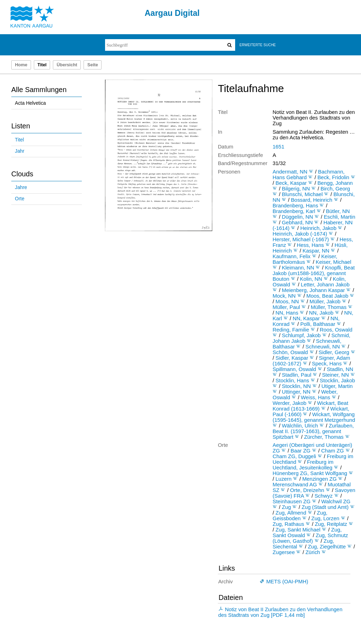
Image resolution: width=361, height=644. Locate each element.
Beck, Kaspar (291, 183)
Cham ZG (332, 451)
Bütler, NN (338, 211)
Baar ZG (300, 451)
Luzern (284, 479)
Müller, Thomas (328, 307)
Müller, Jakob (325, 302)
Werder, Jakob (289, 403)
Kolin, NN (311, 279)
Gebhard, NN (298, 223)
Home (21, 65)
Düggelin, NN (298, 217)
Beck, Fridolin (333, 177)
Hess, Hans (310, 245)
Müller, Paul (286, 307)
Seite (93, 65)
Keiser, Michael (333, 262)
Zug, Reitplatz (331, 524)
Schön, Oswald (290, 352)
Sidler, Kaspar (292, 358)
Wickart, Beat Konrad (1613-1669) (310, 406)
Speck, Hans (327, 364)
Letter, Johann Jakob (325, 285)
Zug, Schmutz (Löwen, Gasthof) (310, 538)
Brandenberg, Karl (294, 211)
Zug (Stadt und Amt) (325, 507)
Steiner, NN (335, 375)
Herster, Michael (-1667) (301, 239)
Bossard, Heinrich (311, 200)
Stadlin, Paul (297, 375)
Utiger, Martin (337, 386)
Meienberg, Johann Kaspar (314, 290)
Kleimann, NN (298, 268)
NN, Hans (287, 313)
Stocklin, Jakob (337, 381)
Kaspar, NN (316, 251)
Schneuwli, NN (323, 347)
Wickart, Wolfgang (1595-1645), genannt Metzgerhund (314, 417)
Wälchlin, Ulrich (300, 426)
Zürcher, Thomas (324, 437)
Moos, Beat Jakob (327, 296)
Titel (19, 140)
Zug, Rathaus (288, 524)
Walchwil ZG (336, 502)
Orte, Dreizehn (307, 490)
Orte (20, 199)
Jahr (20, 151)
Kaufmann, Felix (291, 256)
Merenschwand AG (295, 485)
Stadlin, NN (340, 369)
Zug (287, 507)
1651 (278, 147)
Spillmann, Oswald (294, 369)
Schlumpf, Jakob (301, 335)
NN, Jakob (321, 313)
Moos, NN (287, 302)
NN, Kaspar (306, 318)
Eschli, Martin (339, 217)
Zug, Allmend (291, 513)
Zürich (313, 552)
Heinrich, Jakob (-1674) (300, 234)
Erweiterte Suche (258, 45)
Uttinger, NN (296, 392)
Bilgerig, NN (296, 189)
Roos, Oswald (336, 330)
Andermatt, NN (290, 172)
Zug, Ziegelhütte (327, 547)
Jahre (21, 187)
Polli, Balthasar (318, 324)
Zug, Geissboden (300, 516)
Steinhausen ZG (292, 502)
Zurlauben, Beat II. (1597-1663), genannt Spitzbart (313, 431)
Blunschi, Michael (302, 194)
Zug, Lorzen (325, 518)
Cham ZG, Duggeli (294, 456)
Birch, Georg (335, 189)
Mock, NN (284, 296)
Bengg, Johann (335, 183)
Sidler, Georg (334, 352)
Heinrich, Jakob (319, 228)
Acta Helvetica (30, 103)
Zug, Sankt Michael (298, 530)
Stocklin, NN (296, 386)
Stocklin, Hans (292, 381)
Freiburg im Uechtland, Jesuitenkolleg (303, 465)
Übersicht (67, 65)
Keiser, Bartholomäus (305, 259)
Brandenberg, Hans (295, 206)
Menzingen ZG (319, 479)
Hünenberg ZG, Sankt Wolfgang (310, 473)
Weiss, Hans (315, 397)
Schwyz (323, 496)
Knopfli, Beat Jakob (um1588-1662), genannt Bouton (314, 273)
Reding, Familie (291, 330)
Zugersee (284, 552)
